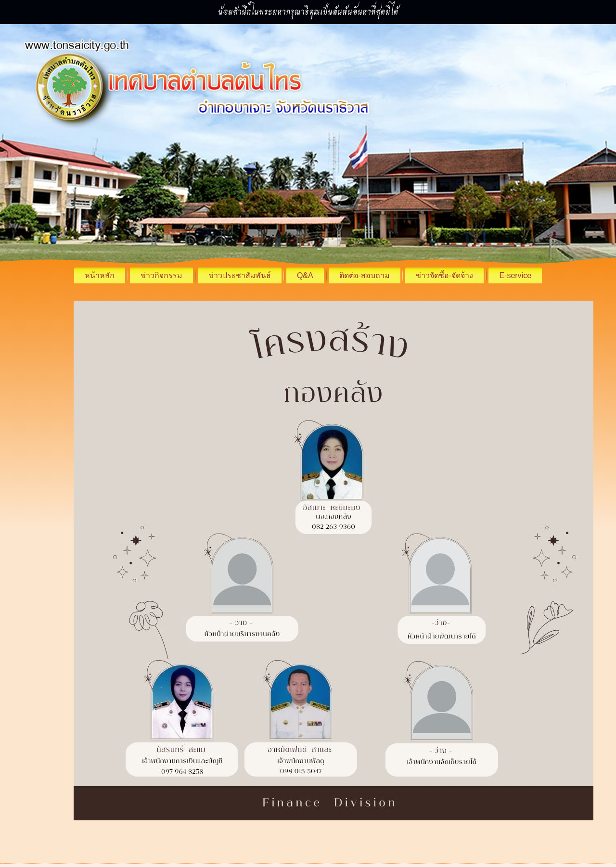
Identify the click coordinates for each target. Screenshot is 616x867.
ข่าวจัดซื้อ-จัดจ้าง (444, 275)
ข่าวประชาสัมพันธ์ (240, 275)
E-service (515, 275)
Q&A (305, 275)
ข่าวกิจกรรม (161, 275)
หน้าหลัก (100, 275)
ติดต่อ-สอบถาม (365, 275)
